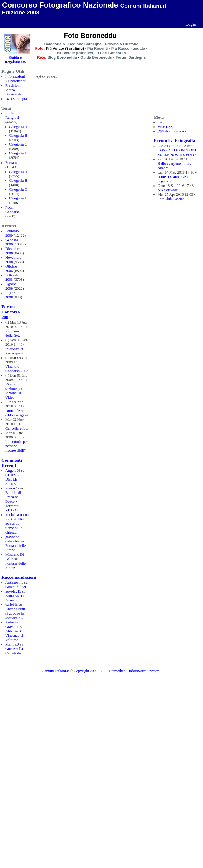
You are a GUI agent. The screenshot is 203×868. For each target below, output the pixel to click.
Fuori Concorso (13, 210)
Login (191, 24)
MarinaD (12, 644)
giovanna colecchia (12, 539)
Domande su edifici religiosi (17, 413)
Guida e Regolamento (15, 60)
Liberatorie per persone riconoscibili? (17, 446)
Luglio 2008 (10, 295)
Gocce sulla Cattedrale (14, 651)
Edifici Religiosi (12, 115)
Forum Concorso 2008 (11, 312)
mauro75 (12, 488)
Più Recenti (98, 48)
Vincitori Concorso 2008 (17, 369)
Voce (165, 127)
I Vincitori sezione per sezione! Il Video (16, 389)
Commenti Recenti (12, 463)
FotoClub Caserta (171, 199)
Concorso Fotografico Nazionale (60, 5)
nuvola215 (13, 591)
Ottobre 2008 (11, 269)
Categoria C (18, 144)
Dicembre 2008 (13, 251)
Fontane (11, 163)
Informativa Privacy (144, 671)
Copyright (81, 671)
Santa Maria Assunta (14, 598)
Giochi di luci (16, 587)
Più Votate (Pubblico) (76, 53)
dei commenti (172, 131)
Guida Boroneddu (96, 57)
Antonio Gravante (12, 624)
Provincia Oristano (122, 44)
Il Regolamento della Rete (17, 331)
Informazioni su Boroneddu (16, 79)
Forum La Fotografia (174, 140)
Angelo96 (13, 471)
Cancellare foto (17, 428)
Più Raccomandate (128, 48)
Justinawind (14, 582)
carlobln (12, 605)
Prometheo (117, 671)
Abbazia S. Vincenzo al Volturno (14, 636)
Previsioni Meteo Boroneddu (14, 90)
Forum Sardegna (131, 57)
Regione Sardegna (85, 44)
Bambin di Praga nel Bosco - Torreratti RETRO (13, 501)
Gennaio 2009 (12, 242)
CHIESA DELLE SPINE (12, 479)
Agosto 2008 (11, 286)
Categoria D (18, 153)
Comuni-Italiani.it (55, 671)
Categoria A (18, 127)
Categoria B (18, 136)
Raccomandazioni (19, 577)
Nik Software (168, 190)
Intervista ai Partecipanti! (15, 351)
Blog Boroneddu (62, 57)
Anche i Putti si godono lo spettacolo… (15, 613)
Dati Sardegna (16, 99)
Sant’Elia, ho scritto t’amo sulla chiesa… (15, 526)
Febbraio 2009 (12, 233)
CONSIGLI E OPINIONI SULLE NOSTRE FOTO (177, 152)
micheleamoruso (18, 515)
